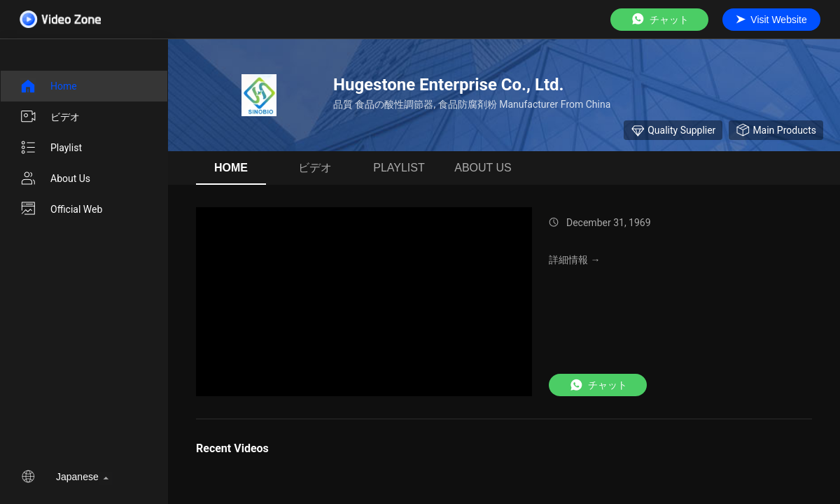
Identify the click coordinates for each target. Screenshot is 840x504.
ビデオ (50, 117)
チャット (659, 19)
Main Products (776, 130)
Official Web (61, 209)
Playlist (51, 148)
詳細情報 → (574, 260)
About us (55, 178)
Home (48, 86)
